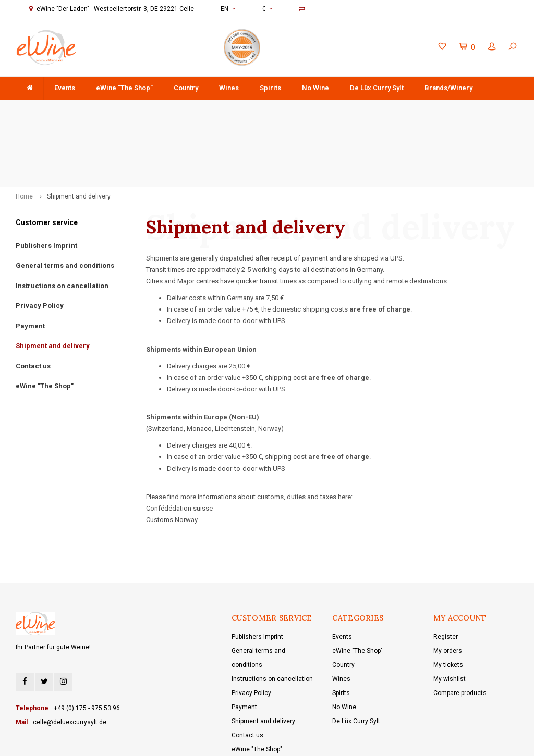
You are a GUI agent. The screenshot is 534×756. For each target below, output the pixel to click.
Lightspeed (217, 741)
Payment (30, 267)
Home (24, 137)
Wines (229, 88)
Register (446, 577)
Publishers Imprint (46, 186)
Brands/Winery (448, 88)
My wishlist (450, 619)
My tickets (448, 605)
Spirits (270, 88)
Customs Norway (172, 460)
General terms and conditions (65, 206)
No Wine (315, 88)
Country (186, 88)
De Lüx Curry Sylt (377, 88)
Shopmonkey (286, 741)
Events (65, 88)
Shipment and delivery (79, 137)
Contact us (33, 307)
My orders (448, 591)
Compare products (460, 634)
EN (228, 9)
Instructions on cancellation (62, 226)
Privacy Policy (40, 246)
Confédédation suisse (179, 449)
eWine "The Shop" (124, 88)
